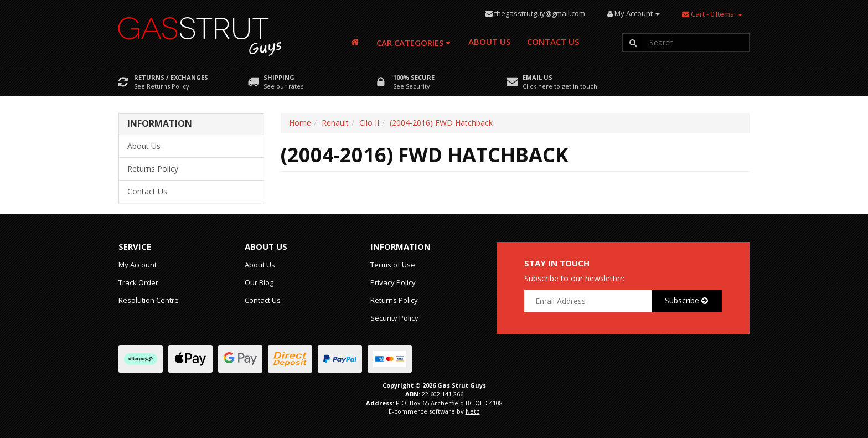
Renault (335, 123)
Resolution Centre (149, 300)
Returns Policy (153, 169)
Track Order (138, 282)
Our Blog (259, 282)
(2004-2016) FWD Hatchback (441, 123)
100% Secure (414, 77)
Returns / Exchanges (171, 77)
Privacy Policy (393, 282)
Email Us (538, 77)
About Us (489, 42)
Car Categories (414, 43)
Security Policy (394, 318)
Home (300, 123)
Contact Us (553, 42)
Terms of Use (393, 265)
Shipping (279, 77)
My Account (138, 265)
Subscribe (686, 300)
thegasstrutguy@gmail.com (540, 13)
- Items (708, 14)
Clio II (369, 123)
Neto (473, 411)
